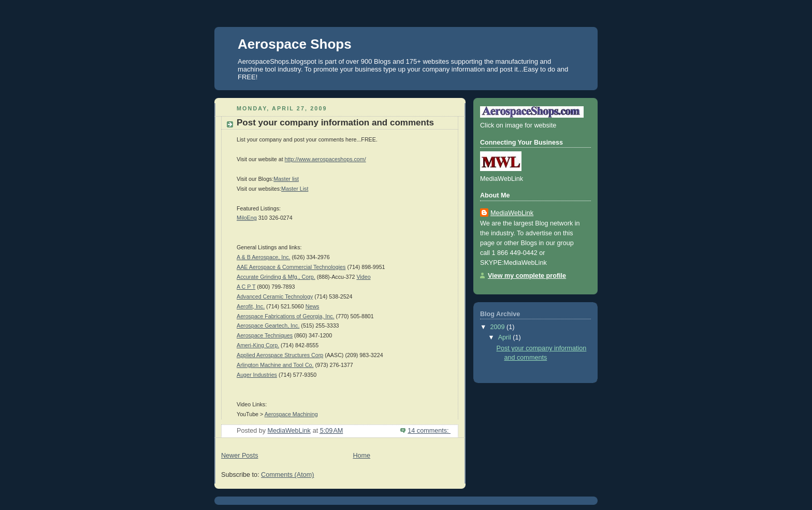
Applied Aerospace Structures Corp (280, 355)
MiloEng (247, 218)
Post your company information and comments (335, 123)
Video (363, 277)
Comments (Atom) (287, 475)
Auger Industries (257, 375)
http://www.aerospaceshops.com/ (325, 159)
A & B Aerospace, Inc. (264, 257)
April (506, 337)
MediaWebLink (512, 213)
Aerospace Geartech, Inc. (268, 325)
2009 (499, 327)
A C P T (246, 287)
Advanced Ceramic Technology (275, 296)
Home (361, 456)
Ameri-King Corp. (258, 345)
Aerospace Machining (291, 414)
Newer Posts (240, 456)
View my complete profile (527, 276)
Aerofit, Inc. (251, 306)
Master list (286, 179)
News (313, 306)
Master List (295, 189)
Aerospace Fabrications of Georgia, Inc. (286, 316)
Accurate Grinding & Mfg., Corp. (276, 277)
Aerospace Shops (295, 44)
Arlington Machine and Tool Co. (275, 365)
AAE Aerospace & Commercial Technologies (291, 267)
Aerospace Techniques (265, 335)
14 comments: (429, 431)
